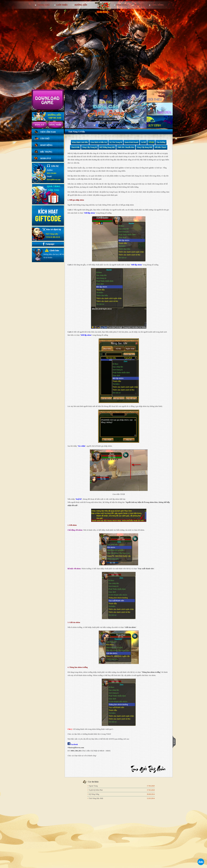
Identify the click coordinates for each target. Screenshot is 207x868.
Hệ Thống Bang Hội (107, 147)
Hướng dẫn (81, 5)
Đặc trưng (46, 152)
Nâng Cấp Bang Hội (144, 147)
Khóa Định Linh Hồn (80, 142)
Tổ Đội (151, 142)
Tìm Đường (161, 142)
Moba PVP (46, 158)
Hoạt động (46, 145)
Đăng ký (40, 125)
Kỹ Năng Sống (94, 794)
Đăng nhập (55, 125)
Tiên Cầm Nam (48, 132)
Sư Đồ (143, 142)
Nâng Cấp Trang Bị (89, 147)
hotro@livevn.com (54, 180)
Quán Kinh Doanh (131, 142)
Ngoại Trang (93, 786)
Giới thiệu (62, 5)
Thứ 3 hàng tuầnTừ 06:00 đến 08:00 (53, 236)
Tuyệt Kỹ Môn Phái (96, 790)
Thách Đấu (75, 147)
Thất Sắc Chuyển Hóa (126, 147)
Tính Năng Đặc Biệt (96, 798)
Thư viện (139, 5)
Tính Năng (122, 5)
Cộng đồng (158, 5)
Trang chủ (43, 5)
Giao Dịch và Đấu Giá (99, 142)
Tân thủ (45, 139)
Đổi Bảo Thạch (160, 147)
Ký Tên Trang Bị (116, 142)
